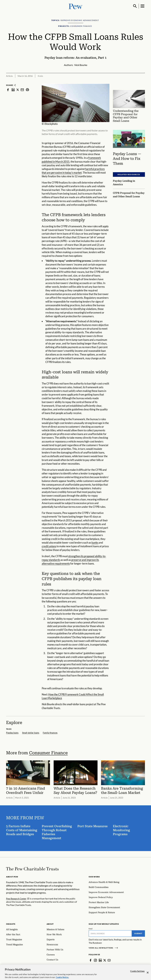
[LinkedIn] (100, 960)
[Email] (110, 934)
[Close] (148, 974)
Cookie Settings (137, 973)
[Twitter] (105, 960)
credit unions (49, 546)
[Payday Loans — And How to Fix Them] (129, 139)
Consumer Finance (48, 753)
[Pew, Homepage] (76, 6)
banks (95, 543)
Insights (11, 924)
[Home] (32, 869)
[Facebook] (91, 960)
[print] (27, 90)
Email (91, 929)
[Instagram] (95, 960)
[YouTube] (109, 960)
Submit (138, 933)
